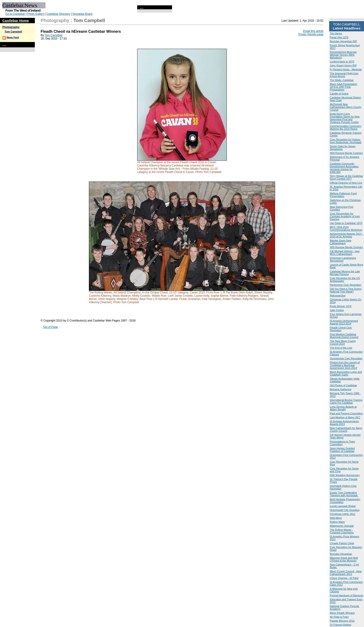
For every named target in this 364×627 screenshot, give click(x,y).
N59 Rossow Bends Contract (346, 153)
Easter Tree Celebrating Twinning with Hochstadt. (344, 494)
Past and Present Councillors (346, 413)
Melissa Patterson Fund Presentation (343, 195)
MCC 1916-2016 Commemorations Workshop (346, 228)
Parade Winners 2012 (342, 621)
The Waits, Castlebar (342, 80)
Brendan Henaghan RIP (343, 41)
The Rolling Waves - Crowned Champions (342, 531)
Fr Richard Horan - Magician (346, 69)
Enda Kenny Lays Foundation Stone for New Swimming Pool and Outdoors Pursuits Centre (345, 118)
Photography (11, 27)
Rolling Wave (337, 522)
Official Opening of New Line (346, 183)
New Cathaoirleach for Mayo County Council (346, 429)
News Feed (13, 37)
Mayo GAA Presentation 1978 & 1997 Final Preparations (343, 87)
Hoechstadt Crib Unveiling (345, 510)
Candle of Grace (339, 94)
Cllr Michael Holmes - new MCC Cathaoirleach (345, 253)
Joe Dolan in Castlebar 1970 (346, 223)
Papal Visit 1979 (339, 37)
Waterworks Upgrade (342, 526)
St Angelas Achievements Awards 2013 (344, 423)
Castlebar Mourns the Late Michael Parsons (345, 273)
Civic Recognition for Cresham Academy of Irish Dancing (345, 216)
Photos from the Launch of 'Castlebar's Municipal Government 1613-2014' (345, 365)
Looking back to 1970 (342, 62)
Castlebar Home (16, 21)
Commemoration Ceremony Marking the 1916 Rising (346, 127)
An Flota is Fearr (339, 617)
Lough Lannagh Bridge (343, 506)
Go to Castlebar (15, 14)
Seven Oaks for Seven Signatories (343, 148)
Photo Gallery (36, 14)
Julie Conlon (337, 310)
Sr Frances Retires (341, 625)
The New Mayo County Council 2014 (343, 342)
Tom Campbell (13, 32)
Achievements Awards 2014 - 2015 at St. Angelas (346, 235)
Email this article (313, 31)
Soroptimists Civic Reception (346, 358)
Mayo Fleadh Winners (342, 613)
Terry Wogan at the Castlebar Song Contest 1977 (346, 177)
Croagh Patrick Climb (342, 543)
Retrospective (338, 296)
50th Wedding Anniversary (345, 475)
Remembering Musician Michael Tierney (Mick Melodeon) (343, 55)
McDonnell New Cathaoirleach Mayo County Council (346, 107)
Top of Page (50, 327)
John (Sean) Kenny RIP (343, 65)
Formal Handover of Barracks (347, 595)
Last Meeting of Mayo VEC (345, 417)
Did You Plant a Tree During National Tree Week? (346, 290)
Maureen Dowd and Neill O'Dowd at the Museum (344, 559)
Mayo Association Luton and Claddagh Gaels (346, 373)
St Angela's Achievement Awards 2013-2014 (344, 322)
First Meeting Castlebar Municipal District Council (344, 336)
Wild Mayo (336, 518)
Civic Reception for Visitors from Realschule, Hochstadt (346, 141)
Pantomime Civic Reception (346, 285)
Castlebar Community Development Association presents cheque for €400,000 (344, 168)
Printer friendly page (311, 34)
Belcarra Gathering (341, 389)
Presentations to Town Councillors (342, 443)
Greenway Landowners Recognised (343, 259)
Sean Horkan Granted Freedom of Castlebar (342, 450)
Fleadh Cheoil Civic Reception (341, 329)
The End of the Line (341, 348)
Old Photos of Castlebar (343, 385)
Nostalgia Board (82, 14)
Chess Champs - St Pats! (344, 578)
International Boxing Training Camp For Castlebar (346, 401)
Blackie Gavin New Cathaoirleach (341, 242)
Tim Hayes (336, 33)
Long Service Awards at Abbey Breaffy (343, 408)
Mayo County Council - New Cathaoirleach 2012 (346, 573)
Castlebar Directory (58, 14)
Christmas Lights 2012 (343, 514)
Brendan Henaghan (341, 554)
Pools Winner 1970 (341, 306)
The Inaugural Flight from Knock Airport (344, 75)
